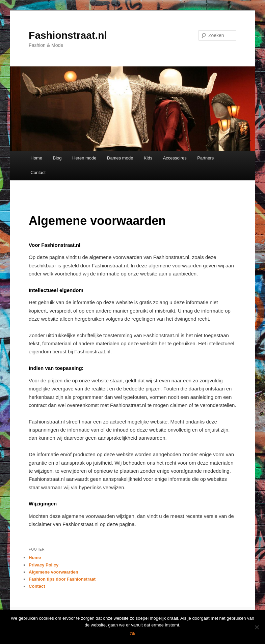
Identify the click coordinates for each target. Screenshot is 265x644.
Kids (148, 158)
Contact (38, 172)
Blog (57, 158)
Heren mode (84, 158)
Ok (132, 634)
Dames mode (120, 158)
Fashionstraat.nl (68, 35)
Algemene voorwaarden (54, 572)
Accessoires (175, 158)
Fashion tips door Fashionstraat (62, 579)
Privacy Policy (44, 565)
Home (36, 158)
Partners (205, 158)
